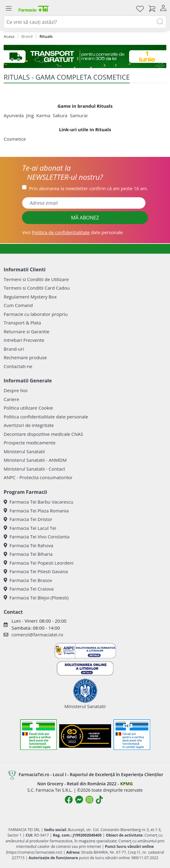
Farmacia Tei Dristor (28, 519)
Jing (30, 115)
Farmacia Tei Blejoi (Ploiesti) (36, 598)
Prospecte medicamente (30, 443)
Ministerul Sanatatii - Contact (34, 469)
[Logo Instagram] (89, 800)
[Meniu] (9, 9)
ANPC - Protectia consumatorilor (38, 477)
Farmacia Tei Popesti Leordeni (39, 563)
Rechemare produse (25, 357)
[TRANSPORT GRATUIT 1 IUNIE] (85, 56)
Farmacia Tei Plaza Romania (36, 511)
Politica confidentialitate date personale (46, 417)
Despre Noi (16, 390)
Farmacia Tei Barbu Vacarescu (38, 502)
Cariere (11, 399)
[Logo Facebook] (69, 800)
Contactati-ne (18, 366)
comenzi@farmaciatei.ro (37, 635)
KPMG (127, 784)
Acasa (9, 36)
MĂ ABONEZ (85, 218)
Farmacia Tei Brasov (28, 580)
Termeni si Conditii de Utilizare (36, 279)
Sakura (60, 115)
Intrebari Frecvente (24, 340)
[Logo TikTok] (99, 800)
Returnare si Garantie (27, 331)
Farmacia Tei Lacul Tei (30, 528)
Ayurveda (14, 115)
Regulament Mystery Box (30, 297)
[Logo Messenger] (79, 800)
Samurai (79, 115)
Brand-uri (14, 349)
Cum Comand (18, 305)
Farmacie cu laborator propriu (36, 314)
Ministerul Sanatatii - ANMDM (35, 460)
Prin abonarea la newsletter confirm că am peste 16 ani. (88, 188)
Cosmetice (15, 139)
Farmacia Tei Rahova (29, 545)
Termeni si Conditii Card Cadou (37, 288)
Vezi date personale (72, 232)
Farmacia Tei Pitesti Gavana (36, 571)
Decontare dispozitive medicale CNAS (43, 434)
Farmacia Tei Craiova (29, 589)
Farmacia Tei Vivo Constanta (37, 537)
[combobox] (85, 22)
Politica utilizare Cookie (28, 408)
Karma (43, 115)
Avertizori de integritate (29, 425)
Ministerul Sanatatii (24, 451)
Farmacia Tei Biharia (28, 554)
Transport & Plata (22, 323)
